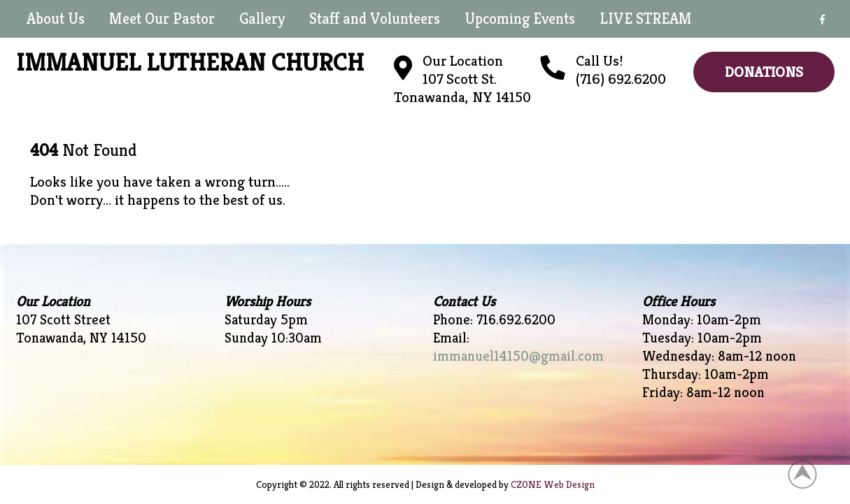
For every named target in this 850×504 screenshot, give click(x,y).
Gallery (262, 19)
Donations (764, 72)
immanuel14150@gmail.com (518, 356)
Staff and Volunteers (375, 19)
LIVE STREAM (646, 19)
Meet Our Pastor (162, 19)
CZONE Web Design (553, 484)
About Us (56, 19)
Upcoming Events (520, 19)
